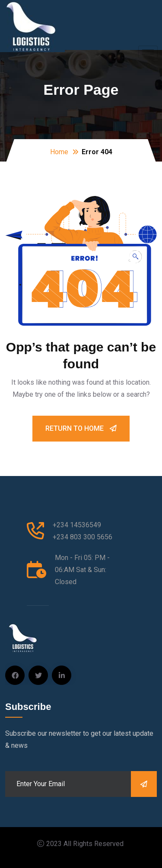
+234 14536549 (77, 525)
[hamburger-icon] (148, 52)
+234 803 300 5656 (83, 537)
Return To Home (81, 428)
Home (59, 152)
